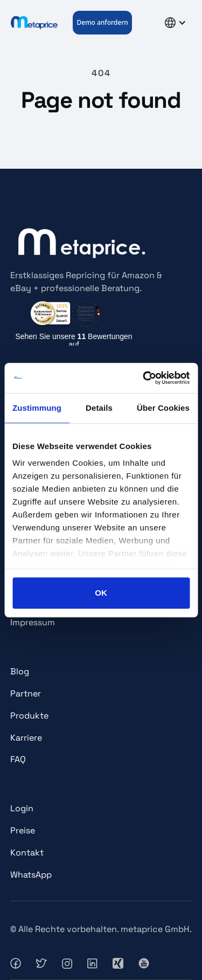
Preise (23, 830)
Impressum (33, 622)
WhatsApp (31, 875)
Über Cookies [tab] (163, 408)
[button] (148, 23)
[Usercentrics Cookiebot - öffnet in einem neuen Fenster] (144, 378)
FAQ (18, 759)
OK (101, 593)
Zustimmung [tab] (37, 408)
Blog (20, 671)
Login (22, 808)
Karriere (26, 738)
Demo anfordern (102, 22)
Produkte (29, 716)
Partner (26, 693)
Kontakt (27, 853)
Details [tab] (99, 408)
